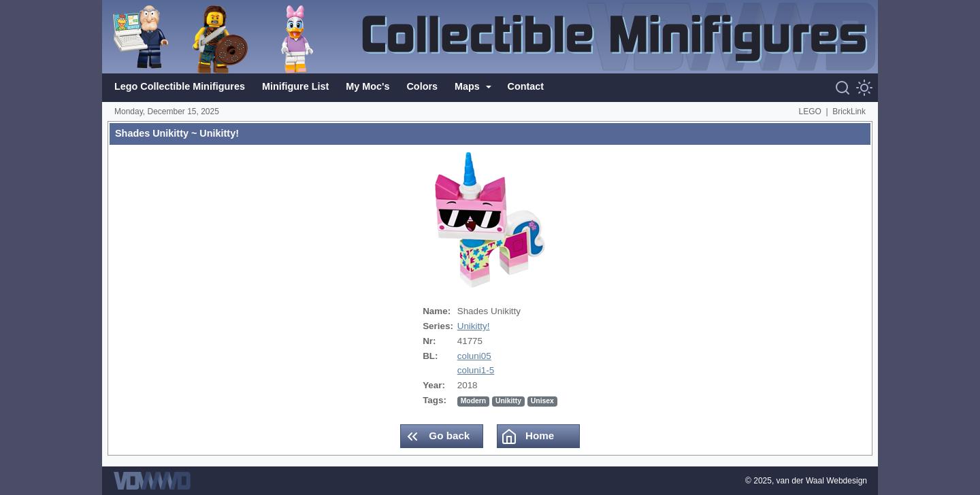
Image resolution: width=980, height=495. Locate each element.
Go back (437, 437)
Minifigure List (295, 86)
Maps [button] (469, 86)
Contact (526, 86)
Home (527, 437)
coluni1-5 (476, 370)
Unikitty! (474, 326)
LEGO (810, 112)
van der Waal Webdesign (822, 481)
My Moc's (367, 86)
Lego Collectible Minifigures (180, 86)
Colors (422, 86)
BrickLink (849, 112)
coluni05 (474, 356)
